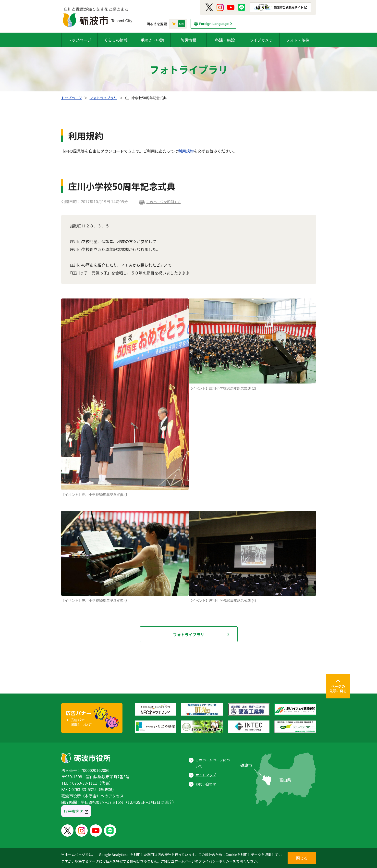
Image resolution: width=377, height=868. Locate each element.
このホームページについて (213, 763)
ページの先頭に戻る (338, 689)
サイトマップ (206, 775)
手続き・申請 (152, 40)
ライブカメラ (261, 40)
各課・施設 (225, 40)
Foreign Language (214, 24)
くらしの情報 (116, 40)
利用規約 (186, 151)
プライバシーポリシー (216, 861)
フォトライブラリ (103, 98)
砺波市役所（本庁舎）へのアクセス (92, 796)
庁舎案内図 (74, 811)
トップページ (79, 40)
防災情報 (188, 40)
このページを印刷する (164, 202)
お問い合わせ (206, 784)
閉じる (302, 858)
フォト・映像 (298, 40)
